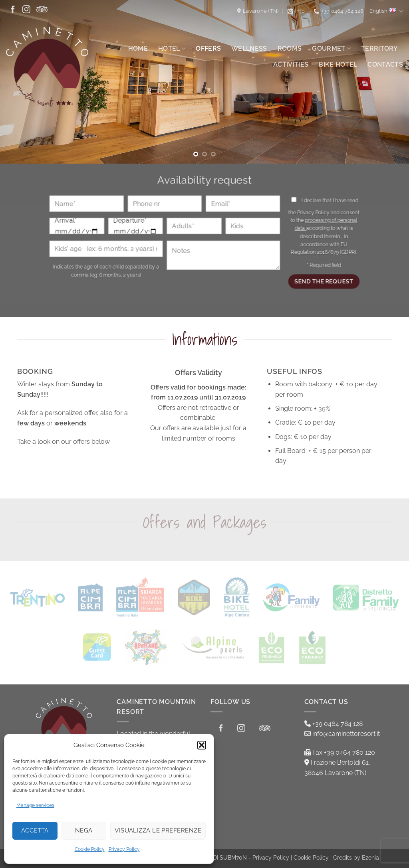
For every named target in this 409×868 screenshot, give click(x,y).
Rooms (290, 48)
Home (138, 48)
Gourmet (331, 49)
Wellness (249, 48)
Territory (379, 48)
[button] (202, 745)
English (386, 11)
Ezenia (370, 857)
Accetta (35, 830)
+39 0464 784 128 (334, 724)
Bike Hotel (338, 64)
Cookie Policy (90, 849)
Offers (208, 48)
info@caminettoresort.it (342, 734)
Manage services (35, 805)
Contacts (385, 64)
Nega (84, 830)
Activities (291, 64)
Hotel (172, 49)
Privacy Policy (124, 849)
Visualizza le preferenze (158, 830)
